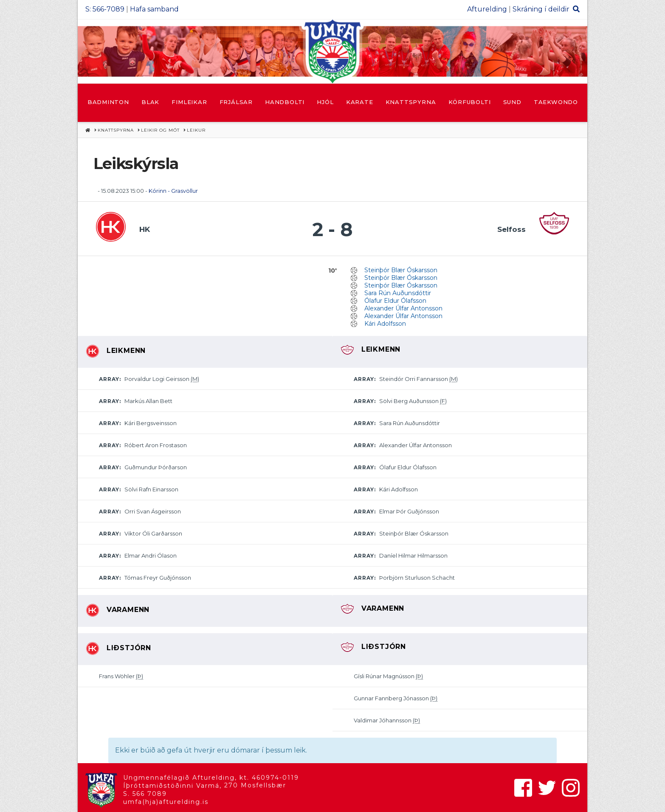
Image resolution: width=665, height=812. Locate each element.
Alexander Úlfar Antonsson (403, 308)
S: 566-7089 (105, 9)
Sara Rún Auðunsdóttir (398, 293)
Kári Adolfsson (385, 324)
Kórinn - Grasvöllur (173, 191)
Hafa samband (154, 9)
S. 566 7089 (145, 794)
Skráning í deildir (541, 9)
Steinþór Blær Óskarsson (401, 270)
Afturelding (487, 9)
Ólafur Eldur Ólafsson (395, 301)
